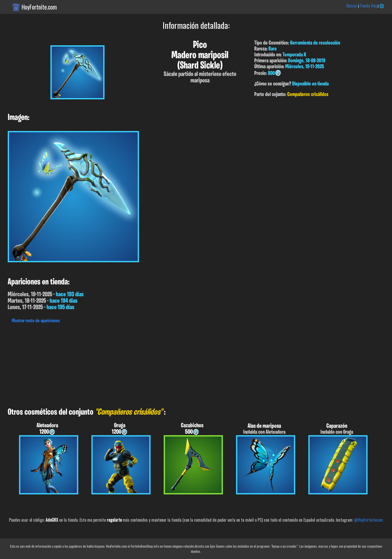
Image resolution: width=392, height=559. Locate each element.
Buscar (352, 6)
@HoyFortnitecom (369, 520)
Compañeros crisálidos (308, 95)
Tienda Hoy (368, 6)
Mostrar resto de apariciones (36, 321)
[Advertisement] (154, 364)
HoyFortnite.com (39, 7)
